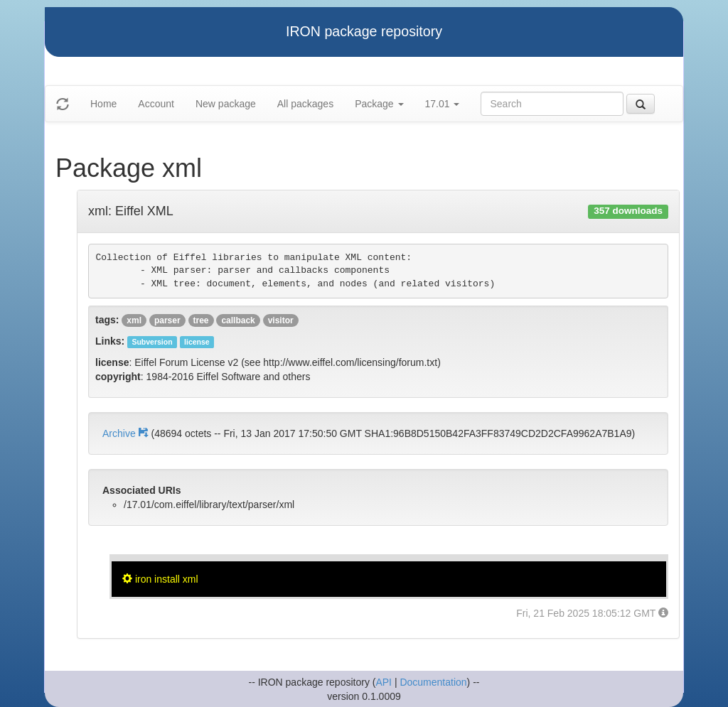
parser (167, 320)
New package (226, 104)
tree (201, 320)
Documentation (433, 682)
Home (103, 104)
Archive (127, 433)
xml (134, 320)
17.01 (443, 104)
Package (379, 104)
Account (156, 104)
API (384, 682)
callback (238, 320)
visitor (281, 320)
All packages (305, 104)
